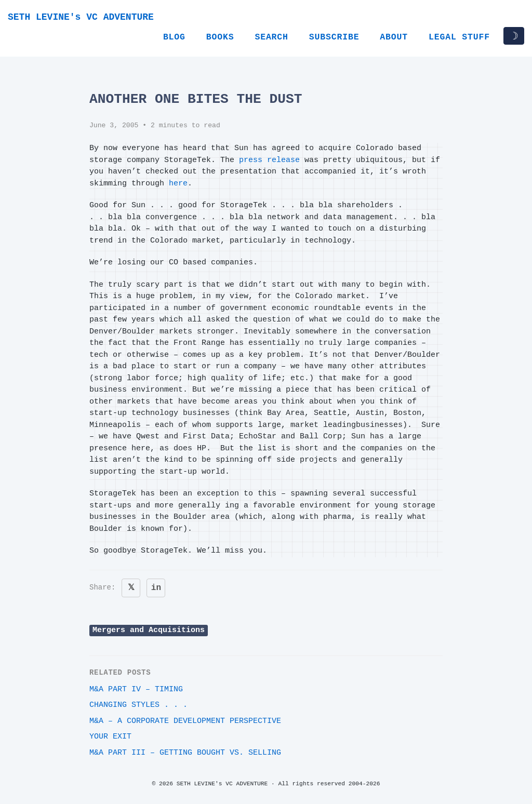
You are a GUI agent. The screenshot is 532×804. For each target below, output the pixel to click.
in (156, 588)
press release (269, 160)
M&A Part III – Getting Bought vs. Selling (185, 753)
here (178, 184)
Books (220, 37)
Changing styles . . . (138, 705)
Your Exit (110, 737)
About (394, 37)
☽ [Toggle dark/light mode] (514, 36)
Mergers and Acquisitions (149, 630)
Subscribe (334, 37)
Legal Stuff (459, 37)
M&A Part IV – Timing (136, 689)
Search (271, 37)
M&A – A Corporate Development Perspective (185, 721)
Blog (174, 37)
